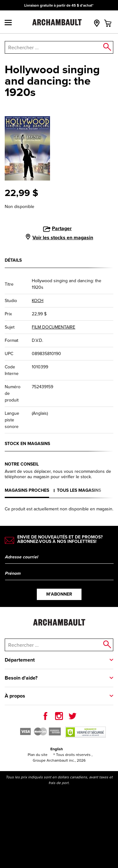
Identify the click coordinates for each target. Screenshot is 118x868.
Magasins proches (27, 490)
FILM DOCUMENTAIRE (53, 327)
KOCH (38, 301)
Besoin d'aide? (21, 678)
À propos (15, 696)
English (57, 749)
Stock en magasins (27, 444)
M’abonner (59, 594)
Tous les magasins (79, 490)
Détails (13, 260)
